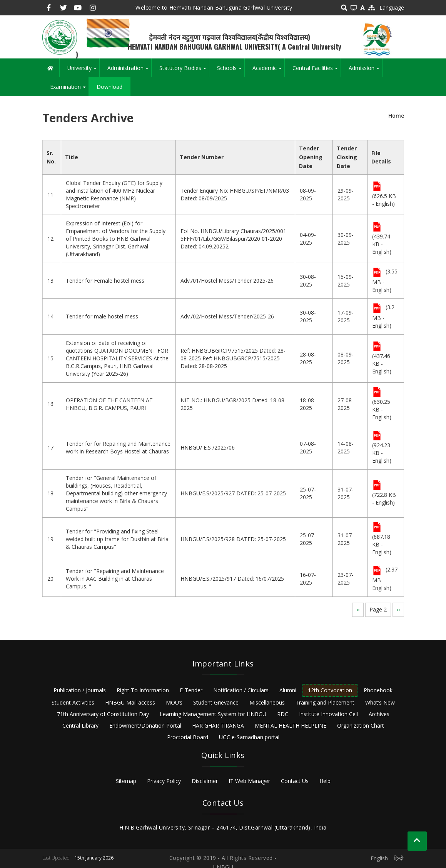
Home (396, 116)
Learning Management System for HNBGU (213, 714)
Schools (231, 71)
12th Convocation (330, 690)
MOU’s (174, 702)
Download (109, 87)
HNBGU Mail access (130, 702)
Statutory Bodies (184, 71)
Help (325, 781)
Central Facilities (317, 71)
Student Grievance (216, 702)
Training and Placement (325, 702)
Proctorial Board (188, 737)
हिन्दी (399, 858)
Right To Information (143, 690)
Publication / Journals (80, 690)
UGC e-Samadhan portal (249, 737)
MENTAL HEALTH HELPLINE (291, 726)
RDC (283, 714)
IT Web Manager (249, 781)
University (83, 71)
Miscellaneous (267, 702)
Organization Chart (361, 726)
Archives (379, 714)
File (377, 187)
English (379, 858)
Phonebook (378, 690)
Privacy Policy (164, 781)
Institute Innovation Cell (328, 714)
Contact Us (295, 781)
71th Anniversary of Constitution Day (103, 714)
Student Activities (73, 702)
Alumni (288, 690)
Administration (129, 71)
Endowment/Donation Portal (145, 726)
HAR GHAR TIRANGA (218, 726)
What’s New (380, 702)
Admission (365, 71)
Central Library (80, 726)
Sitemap (126, 781)
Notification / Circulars (241, 690)
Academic (268, 71)
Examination (69, 90)
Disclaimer (205, 781)
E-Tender (191, 690)
